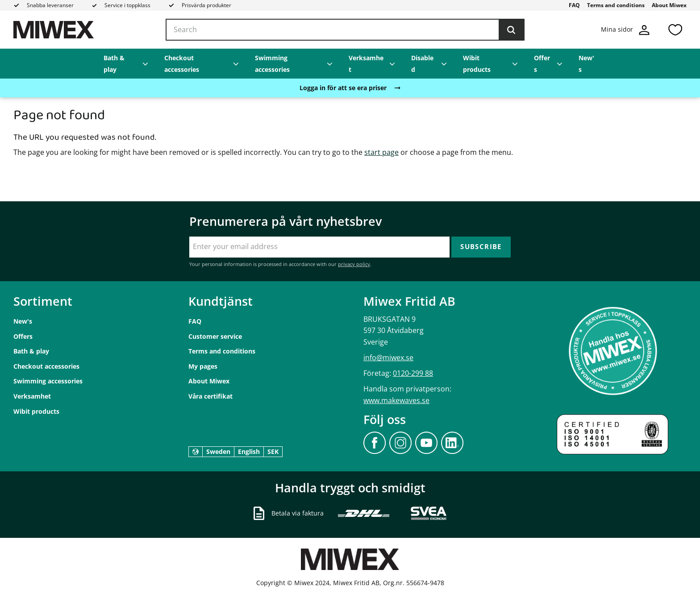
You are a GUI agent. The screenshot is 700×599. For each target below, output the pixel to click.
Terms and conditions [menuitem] (616, 5)
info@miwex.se (388, 358)
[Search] (511, 30)
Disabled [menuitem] (422, 64)
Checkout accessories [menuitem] (182, 64)
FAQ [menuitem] (574, 5)
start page (381, 152)
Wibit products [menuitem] (477, 64)
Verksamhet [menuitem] (366, 64)
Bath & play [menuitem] (114, 64)
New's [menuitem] (586, 64)
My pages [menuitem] (203, 366)
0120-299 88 (413, 373)
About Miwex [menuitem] (669, 5)
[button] (675, 30)
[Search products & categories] (345, 30)
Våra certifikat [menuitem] (210, 396)
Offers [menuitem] (542, 64)
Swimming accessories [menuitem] (272, 64)
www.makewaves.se (396, 400)
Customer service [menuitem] (215, 336)
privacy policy (354, 264)
